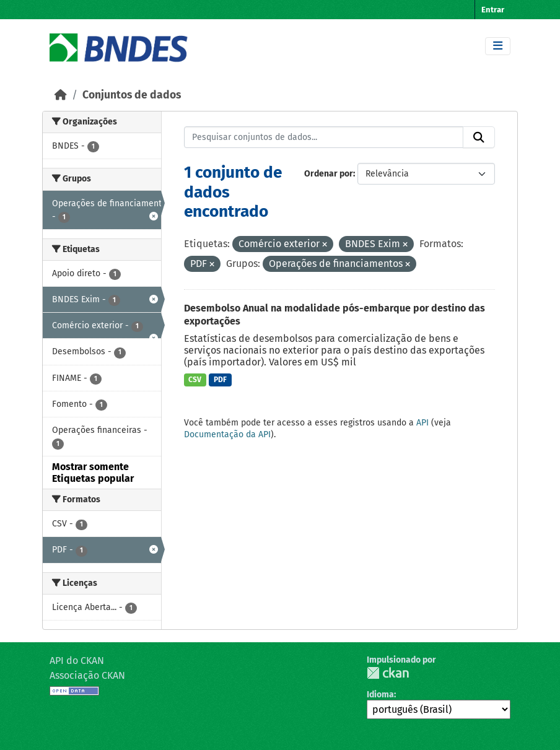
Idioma (380, 695)
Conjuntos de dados (132, 95)
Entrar (493, 10)
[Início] (61, 95)
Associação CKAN (87, 675)
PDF (220, 380)
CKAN (388, 673)
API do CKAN (77, 661)
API (422, 423)
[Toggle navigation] (498, 46)
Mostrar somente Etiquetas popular (93, 473)
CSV (195, 380)
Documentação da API (227, 434)
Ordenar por (329, 174)
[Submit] (479, 137)
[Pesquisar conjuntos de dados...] (324, 137)
